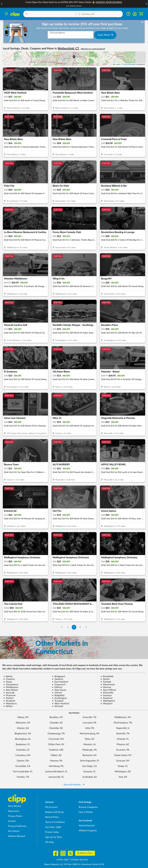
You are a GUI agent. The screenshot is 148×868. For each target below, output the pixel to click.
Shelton (9, 698)
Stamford (106, 698)
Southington (60, 698)
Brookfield (107, 676)
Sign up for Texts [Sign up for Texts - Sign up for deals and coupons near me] (54, 837)
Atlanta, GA (23, 728)
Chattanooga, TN (56, 734)
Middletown (11, 687)
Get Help (50, 827)
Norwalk (9, 693)
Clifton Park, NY (56, 744)
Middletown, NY (123, 717)
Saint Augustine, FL (90, 761)
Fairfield (106, 682)
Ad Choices (14, 831)
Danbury (58, 679)
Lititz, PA (90, 728)
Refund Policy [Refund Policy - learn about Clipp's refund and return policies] (52, 817)
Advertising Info (87, 826)
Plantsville (107, 693)
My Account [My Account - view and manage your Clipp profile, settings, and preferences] (51, 807)
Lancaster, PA (90, 723)
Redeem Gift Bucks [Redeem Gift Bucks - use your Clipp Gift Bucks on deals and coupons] (55, 812)
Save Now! (105, 35)
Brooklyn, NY (56, 717)
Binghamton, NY (23, 734)
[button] (146, 4)
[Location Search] (99, 14)
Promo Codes (52, 832)
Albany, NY (23, 717)
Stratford (9, 701)
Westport (107, 704)
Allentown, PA (23, 723)
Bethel (8, 676)
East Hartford (60, 682)
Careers (12, 821)
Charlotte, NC (56, 728)
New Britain (11, 690)
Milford (57, 687)
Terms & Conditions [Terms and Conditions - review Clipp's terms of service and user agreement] (55, 822)
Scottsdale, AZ (90, 777)
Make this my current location (93, 49)
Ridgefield (58, 695)
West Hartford (61, 704)
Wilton (8, 706)
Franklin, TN (23, 777)
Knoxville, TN (89, 717)
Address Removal (17, 836)
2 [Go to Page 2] (74, 627)
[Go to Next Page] (86, 627)
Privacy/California (17, 826)
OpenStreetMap (129, 64)
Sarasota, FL (89, 772)
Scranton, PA (123, 750)
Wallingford (108, 701)
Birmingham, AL (23, 739)
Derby (8, 682)
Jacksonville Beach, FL (56, 772)
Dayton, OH (23, 761)
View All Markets (74, 785)
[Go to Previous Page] (62, 627)
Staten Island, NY (123, 755)
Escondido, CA (23, 766)
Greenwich (59, 685)
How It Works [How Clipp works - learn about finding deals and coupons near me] (86, 812)
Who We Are (15, 806)
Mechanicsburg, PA (89, 734)
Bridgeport (59, 676)
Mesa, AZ (89, 739)
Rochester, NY (90, 755)
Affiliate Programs (88, 831)
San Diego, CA (90, 766)
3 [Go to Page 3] (80, 627)
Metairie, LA (89, 744)
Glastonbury (11, 685)
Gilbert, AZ (56, 755)
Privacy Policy (15, 816)
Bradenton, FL (23, 744)
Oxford (57, 693)
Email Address (58, 33)
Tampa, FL (123, 766)
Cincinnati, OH (56, 739)
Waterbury (10, 704)
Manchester (108, 685)
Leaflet (117, 64)
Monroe (106, 687)
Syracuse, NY (123, 761)
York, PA (123, 777)
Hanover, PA (56, 761)
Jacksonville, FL (56, 777)
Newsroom (14, 811)
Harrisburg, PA (56, 766)
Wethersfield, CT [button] (69, 49)
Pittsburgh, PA (90, 750)
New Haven (59, 690)
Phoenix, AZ (123, 744)
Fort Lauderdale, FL (23, 772)
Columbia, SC (23, 750)
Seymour (106, 695)
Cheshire (9, 679)
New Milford (108, 690)
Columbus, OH (23, 755)
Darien (105, 679)
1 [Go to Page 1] (68, 627)
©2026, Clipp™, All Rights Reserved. (72, 860)
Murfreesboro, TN (123, 723)
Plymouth (10, 695)
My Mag (49, 842)
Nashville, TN (123, 734)
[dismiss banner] (142, 22)
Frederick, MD (56, 750)
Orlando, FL (123, 739)
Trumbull (58, 701)
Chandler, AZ (56, 723)
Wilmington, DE (123, 772)
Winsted (58, 706)
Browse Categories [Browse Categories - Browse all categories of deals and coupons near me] (88, 807)
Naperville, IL (123, 728)
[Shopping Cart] (141, 14)
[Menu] (6, 14)
